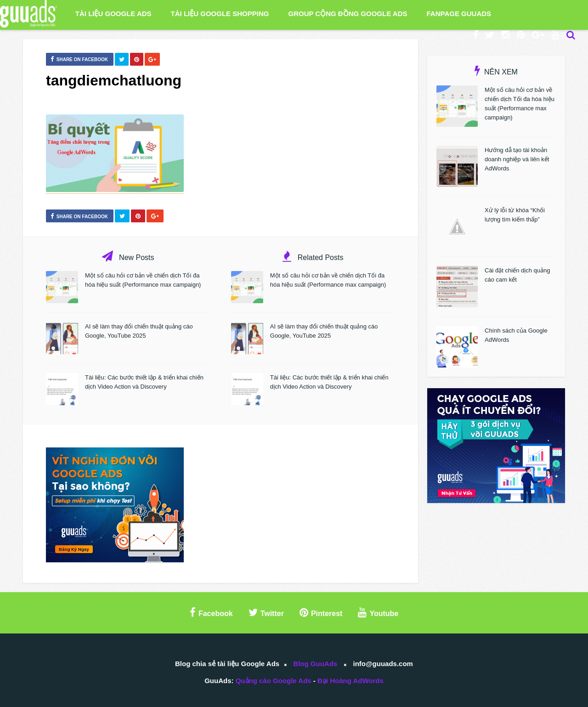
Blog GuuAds (315, 664)
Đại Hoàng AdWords (351, 681)
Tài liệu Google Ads (113, 14)
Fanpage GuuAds (459, 14)
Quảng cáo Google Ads (274, 681)
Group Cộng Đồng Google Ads (348, 14)
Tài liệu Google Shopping (220, 14)
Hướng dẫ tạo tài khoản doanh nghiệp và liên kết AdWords (517, 159)
